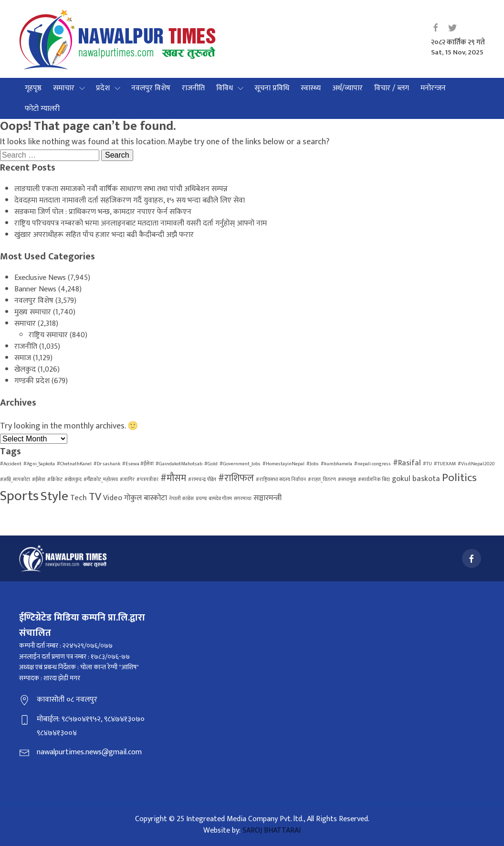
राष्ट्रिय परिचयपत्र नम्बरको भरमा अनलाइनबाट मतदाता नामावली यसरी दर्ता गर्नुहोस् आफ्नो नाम (141, 223)
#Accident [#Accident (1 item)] (11, 464)
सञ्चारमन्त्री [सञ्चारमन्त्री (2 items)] (268, 498)
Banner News (35, 289)
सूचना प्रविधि (272, 88)
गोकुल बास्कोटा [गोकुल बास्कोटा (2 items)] (146, 498)
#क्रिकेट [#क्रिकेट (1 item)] (55, 480)
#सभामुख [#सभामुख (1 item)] (347, 480)
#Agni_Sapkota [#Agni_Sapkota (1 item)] (39, 464)
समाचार (64, 88)
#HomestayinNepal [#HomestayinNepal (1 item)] (283, 464)
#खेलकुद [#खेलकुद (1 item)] (73, 480)
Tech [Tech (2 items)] (79, 498)
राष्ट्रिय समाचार (48, 335)
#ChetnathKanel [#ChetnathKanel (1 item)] (74, 464)
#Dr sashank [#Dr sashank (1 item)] (107, 464)
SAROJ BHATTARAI (272, 830)
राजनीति (193, 88)
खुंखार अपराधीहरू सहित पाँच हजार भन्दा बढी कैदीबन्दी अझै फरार (104, 235)
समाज (23, 358)
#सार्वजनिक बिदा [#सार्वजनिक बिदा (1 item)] (374, 480)
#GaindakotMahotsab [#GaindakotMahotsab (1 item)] (179, 464)
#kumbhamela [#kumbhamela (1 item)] (336, 464)
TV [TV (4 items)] (95, 497)
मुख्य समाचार (33, 312)
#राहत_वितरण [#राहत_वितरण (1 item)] (322, 480)
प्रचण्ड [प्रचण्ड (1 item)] (201, 499)
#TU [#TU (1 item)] (427, 464)
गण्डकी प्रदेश (32, 381)
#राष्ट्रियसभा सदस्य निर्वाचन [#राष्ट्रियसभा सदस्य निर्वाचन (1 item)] (281, 480)
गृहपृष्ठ (33, 88)
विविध (225, 88)
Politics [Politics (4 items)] (459, 478)
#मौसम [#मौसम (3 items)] (173, 478)
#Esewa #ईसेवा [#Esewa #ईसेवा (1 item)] (138, 464)
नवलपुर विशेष (151, 88)
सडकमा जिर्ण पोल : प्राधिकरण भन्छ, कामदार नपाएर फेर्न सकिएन (103, 212)
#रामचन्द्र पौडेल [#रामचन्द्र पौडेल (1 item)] (202, 480)
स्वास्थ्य (311, 88)
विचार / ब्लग (392, 88)
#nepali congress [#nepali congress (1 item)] (373, 464)
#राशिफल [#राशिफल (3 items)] (236, 478)
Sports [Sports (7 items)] (19, 496)
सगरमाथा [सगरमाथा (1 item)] (243, 499)
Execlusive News (40, 278)
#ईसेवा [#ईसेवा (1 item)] (39, 480)
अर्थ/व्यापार (347, 88)
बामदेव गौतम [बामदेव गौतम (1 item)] (220, 499)
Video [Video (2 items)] (113, 498)
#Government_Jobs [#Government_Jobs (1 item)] (240, 464)
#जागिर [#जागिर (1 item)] (127, 480)
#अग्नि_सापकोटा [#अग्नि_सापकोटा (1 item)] (15, 480)
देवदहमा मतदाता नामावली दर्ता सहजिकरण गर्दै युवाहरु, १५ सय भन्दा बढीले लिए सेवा (130, 200)
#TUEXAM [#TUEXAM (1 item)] (445, 464)
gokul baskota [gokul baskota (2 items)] (416, 479)
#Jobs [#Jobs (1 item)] (313, 464)
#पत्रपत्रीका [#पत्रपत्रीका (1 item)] (147, 480)
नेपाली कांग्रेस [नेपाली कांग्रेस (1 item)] (181, 499)
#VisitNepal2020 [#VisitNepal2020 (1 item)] (476, 464)
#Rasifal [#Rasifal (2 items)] (407, 463)
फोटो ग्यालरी (42, 109)
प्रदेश (103, 88)
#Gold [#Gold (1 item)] (211, 464)
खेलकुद (25, 369)
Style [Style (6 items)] (54, 496)
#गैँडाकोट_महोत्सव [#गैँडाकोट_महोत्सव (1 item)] (101, 480)
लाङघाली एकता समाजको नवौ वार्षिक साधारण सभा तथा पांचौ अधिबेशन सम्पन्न (121, 189)
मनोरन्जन (433, 88)
